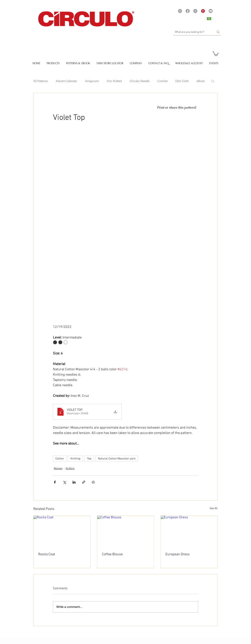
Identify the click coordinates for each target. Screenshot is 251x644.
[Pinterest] (195, 11)
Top (89, 459)
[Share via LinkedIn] (74, 482)
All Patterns (41, 81)
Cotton (60, 459)
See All (214, 508)
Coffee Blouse (112, 554)
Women (58, 469)
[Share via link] (84, 482)
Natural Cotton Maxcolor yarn (117, 459)
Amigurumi (92, 81)
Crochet (162, 81)
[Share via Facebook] (55, 482)
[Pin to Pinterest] (103, 634)
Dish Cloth (182, 81)
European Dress (178, 554)
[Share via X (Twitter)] (64, 482)
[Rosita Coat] (62, 532)
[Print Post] (93, 482)
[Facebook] (188, 11)
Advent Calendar (66, 81)
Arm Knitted (114, 81)
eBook (201, 81)
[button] (216, 54)
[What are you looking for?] (192, 32)
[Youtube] (211, 11)
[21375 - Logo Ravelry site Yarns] (203, 11)
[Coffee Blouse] (126, 532)
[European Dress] (189, 532)
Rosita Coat (47, 554)
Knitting (75, 459)
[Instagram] (180, 11)
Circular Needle (140, 81)
